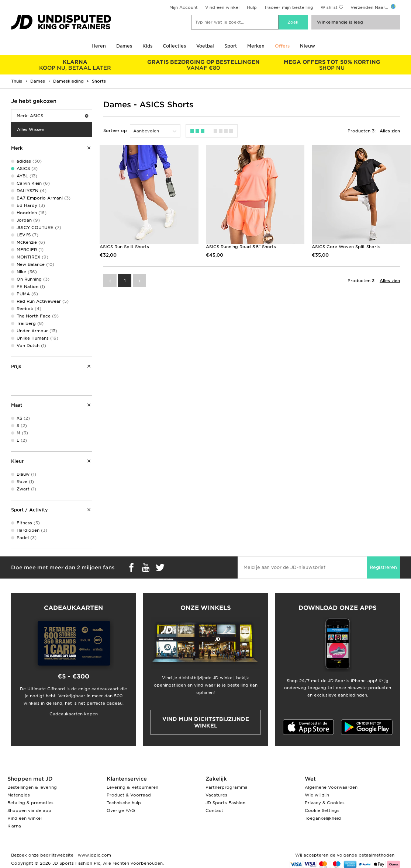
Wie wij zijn (317, 795)
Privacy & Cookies (325, 803)
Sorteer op (115, 131)
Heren (99, 46)
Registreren (383, 567)
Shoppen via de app (29, 810)
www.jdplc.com (94, 855)
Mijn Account (184, 7)
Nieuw (308, 46)
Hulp (252, 7)
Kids (147, 46)
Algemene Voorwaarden (331, 787)
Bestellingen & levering (32, 787)
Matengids (19, 795)
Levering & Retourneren (132, 787)
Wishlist (329, 7)
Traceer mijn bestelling (289, 7)
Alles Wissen (31, 129)
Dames (124, 46)
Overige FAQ (121, 810)
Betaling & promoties (30, 803)
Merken (256, 46)
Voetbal (205, 46)
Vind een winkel (222, 7)
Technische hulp (124, 803)
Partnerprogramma (227, 787)
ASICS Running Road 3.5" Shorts (241, 247)
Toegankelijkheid (323, 818)
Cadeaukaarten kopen (74, 714)
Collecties (174, 46)
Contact (214, 810)
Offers (282, 46)
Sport (231, 46)
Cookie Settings (322, 810)
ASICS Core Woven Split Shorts (346, 247)
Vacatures (216, 795)
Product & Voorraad (129, 795)
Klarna (14, 826)
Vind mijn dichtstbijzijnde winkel (206, 722)
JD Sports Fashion (225, 803)
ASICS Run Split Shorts (124, 247)
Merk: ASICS (52, 116)
